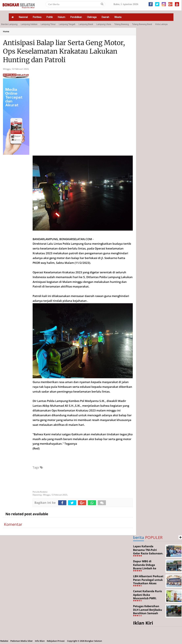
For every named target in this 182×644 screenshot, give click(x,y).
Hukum (62, 17)
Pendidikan (76, 17)
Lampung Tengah (67, 24)
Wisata (118, 17)
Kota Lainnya (161, 24)
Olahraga (92, 17)
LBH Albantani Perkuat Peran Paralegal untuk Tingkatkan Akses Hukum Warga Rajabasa (148, 583)
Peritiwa (37, 17)
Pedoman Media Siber (22, 641)
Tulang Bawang (122, 24)
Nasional (23, 17)
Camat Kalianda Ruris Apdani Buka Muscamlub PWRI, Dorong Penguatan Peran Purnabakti (147, 598)
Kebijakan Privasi (56, 641)
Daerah (105, 17)
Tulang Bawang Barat (142, 24)
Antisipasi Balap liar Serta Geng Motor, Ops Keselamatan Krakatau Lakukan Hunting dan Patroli (64, 51)
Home (6, 31)
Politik (50, 17)
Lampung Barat (86, 24)
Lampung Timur (48, 24)
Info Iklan (40, 641)
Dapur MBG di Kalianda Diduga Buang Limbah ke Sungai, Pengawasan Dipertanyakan (147, 568)
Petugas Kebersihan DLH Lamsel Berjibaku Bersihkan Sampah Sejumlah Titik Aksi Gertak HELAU (148, 613)
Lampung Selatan (29, 24)
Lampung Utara (104, 24)
